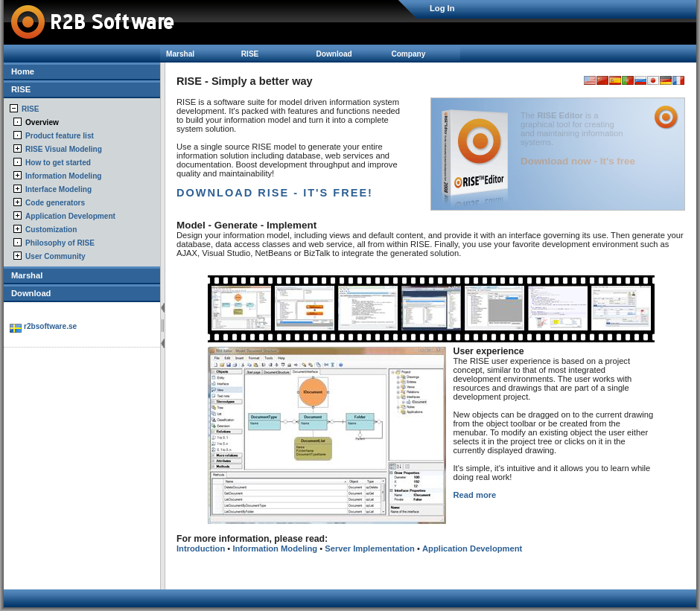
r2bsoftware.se (50, 326)
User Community (55, 256)
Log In (442, 8)
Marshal (180, 54)
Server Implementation (370, 548)
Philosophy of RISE (60, 243)
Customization (51, 230)
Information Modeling (63, 176)
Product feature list (60, 136)
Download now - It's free (578, 161)
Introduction (201, 548)
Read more (475, 495)
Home (23, 71)
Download (334, 54)
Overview (42, 122)
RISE (250, 54)
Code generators (55, 203)
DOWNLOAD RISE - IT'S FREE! (275, 193)
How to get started (58, 163)
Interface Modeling (58, 189)
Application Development (70, 216)
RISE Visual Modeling (64, 149)
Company (408, 54)
